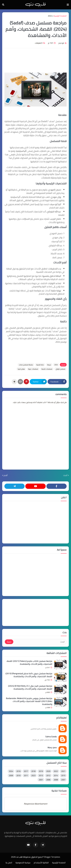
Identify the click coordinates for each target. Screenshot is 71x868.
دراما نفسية (40, 365)
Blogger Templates (52, 857)
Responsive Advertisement (36, 804)
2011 (26, 775)
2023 (33, 775)
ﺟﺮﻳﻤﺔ (49, 365)
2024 (50, 16)
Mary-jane (52, 748)
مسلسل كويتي (60, 369)
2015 (63, 775)
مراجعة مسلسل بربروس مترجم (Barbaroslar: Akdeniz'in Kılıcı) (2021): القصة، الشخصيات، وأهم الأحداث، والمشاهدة (29, 701)
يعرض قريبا (21, 369)
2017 (26, 771)
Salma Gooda (51, 737)
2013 (41, 775)
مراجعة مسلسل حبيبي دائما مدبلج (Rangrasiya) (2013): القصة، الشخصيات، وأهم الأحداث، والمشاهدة (29, 675)
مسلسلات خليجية (47, 369)
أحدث (65, 475)
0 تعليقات (39, 43)
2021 (63, 771)
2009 (11, 775)
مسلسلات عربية (33, 369)
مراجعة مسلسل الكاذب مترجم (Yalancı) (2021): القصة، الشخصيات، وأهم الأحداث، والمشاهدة (29, 663)
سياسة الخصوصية (23, 863)
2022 (56, 771)
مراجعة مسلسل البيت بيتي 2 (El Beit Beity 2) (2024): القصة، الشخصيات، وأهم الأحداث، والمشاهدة (30, 687)
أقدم (6, 475)
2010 (18, 775)
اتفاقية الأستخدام (41, 863)
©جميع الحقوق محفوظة (33, 857)
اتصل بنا (9, 863)
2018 (33, 771)
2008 (56, 780)
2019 (41, 771)
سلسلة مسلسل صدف (26, 365)
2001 (41, 780)
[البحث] (40, 642)
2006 (48, 780)
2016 (18, 771)
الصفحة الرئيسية (60, 16)
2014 (56, 775)
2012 (48, 775)
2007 (63, 780)
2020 (48, 771)
